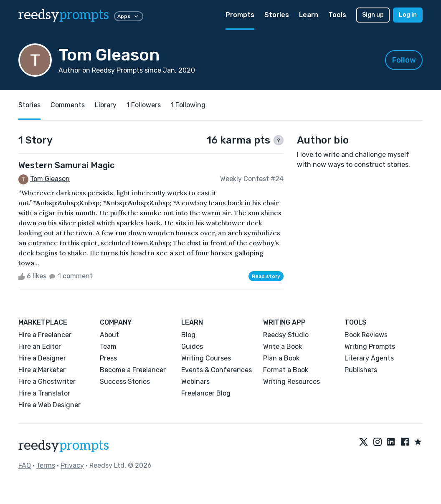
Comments (68, 105)
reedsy (64, 446)
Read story (266, 276)
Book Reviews (366, 335)
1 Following (188, 105)
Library (106, 105)
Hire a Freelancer (45, 335)
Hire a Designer (42, 358)
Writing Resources (291, 382)
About (109, 335)
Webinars (195, 382)
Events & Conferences (217, 370)
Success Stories (125, 382)
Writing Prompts (370, 346)
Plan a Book (281, 358)
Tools (337, 15)
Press (108, 358)
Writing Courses (206, 358)
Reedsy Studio (286, 335)
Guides (192, 346)
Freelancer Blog (206, 393)
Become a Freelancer (133, 370)
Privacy (72, 465)
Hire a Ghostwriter (47, 382)
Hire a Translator (44, 393)
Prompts (240, 15)
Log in (408, 15)
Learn (309, 15)
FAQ (25, 465)
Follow (404, 60)
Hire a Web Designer (49, 405)
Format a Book (286, 370)
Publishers (361, 370)
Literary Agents (369, 358)
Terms (46, 465)
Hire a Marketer (42, 370)
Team (108, 346)
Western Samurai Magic (66, 165)
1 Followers (144, 105)
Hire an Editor (40, 346)
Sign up (373, 15)
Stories (277, 15)
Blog (188, 335)
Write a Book (283, 346)
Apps (129, 16)
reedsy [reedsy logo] (64, 15)
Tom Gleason (50, 179)
